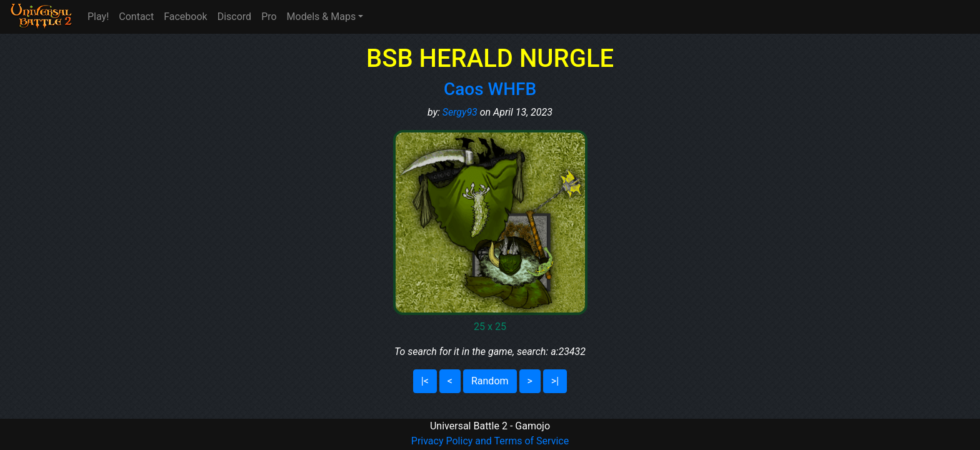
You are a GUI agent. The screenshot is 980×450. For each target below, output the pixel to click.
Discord (234, 17)
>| (555, 381)
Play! (98, 17)
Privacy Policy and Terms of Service (490, 441)
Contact (136, 17)
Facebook (185, 17)
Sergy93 (460, 112)
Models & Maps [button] (322, 17)
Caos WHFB (490, 89)
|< (425, 381)
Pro (269, 17)
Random (490, 381)
